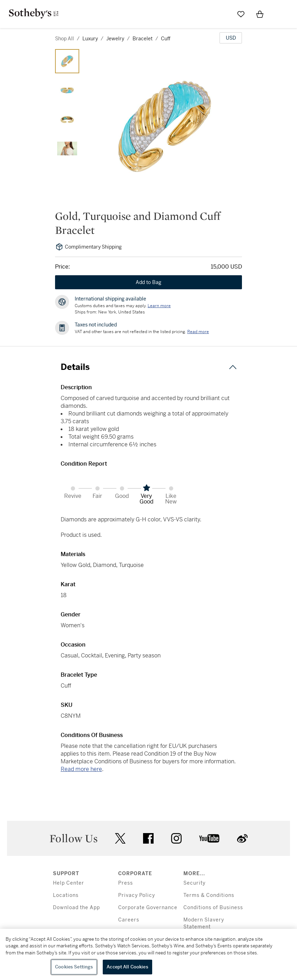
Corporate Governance (148, 908)
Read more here (81, 769)
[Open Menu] (279, 14)
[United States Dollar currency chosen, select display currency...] (231, 38)
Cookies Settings (74, 967)
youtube (209, 838)
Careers (129, 920)
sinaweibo (242, 839)
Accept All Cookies (127, 967)
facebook (148, 838)
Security (194, 883)
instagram (176, 838)
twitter (120, 839)
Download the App (76, 908)
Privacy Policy (137, 895)
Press (126, 883)
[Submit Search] (222, 14)
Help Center (69, 883)
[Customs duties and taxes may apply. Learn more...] (159, 306)
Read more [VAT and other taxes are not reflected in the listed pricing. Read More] (198, 332)
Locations (66, 895)
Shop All (65, 39)
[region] (148, 954)
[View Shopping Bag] (260, 14)
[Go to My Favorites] (241, 14)
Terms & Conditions (209, 895)
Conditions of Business (213, 908)
